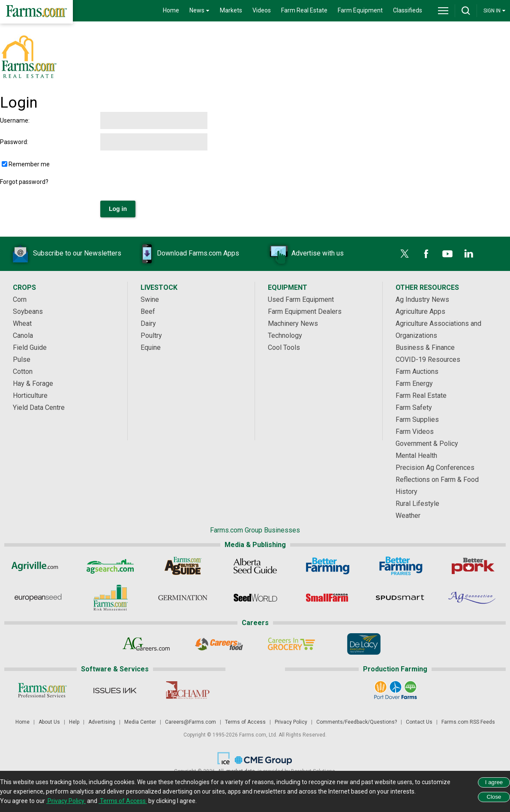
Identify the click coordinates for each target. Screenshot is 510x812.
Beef (148, 311)
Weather (408, 516)
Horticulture (30, 395)
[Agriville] (38, 566)
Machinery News (293, 323)
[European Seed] (38, 598)
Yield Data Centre (39, 408)
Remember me (29, 164)
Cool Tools (284, 347)
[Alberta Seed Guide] (255, 566)
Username (14, 120)
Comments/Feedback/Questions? (357, 722)
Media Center (140, 722)
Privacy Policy (291, 722)
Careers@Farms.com (190, 722)
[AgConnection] (472, 598)
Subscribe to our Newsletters (64, 254)
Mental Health (416, 456)
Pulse (22, 359)
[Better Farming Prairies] (400, 566)
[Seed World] (255, 598)
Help (74, 722)
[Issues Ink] (115, 690)
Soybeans (28, 311)
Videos (262, 10)
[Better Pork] (472, 566)
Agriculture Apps (420, 311)
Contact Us (419, 722)
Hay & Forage (33, 383)
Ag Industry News (422, 299)
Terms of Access (245, 722)
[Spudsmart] (400, 598)
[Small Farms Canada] (328, 598)
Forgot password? (24, 182)
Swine (150, 299)
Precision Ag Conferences (435, 468)
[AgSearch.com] (110, 566)
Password (13, 142)
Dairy (148, 323)
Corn (20, 299)
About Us (49, 722)
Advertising (102, 722)
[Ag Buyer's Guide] (183, 566)
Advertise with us (305, 254)
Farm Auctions (417, 371)
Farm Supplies (417, 420)
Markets (231, 10)
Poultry (151, 335)
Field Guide (30, 347)
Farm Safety (414, 408)
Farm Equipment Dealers (305, 311)
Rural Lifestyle (417, 504)
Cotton (23, 371)
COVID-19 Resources (428, 359)
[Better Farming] (328, 566)
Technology (285, 335)
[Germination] (183, 598)
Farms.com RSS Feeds (468, 722)
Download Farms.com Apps (185, 254)
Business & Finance (425, 347)
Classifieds (408, 10)
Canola (23, 335)
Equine (151, 347)
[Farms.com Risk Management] (110, 598)
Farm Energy (414, 383)
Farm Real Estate (304, 10)
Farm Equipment (360, 10)
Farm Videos (415, 432)
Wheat (22, 323)
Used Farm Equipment (301, 299)
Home (171, 10)
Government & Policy (427, 444)
